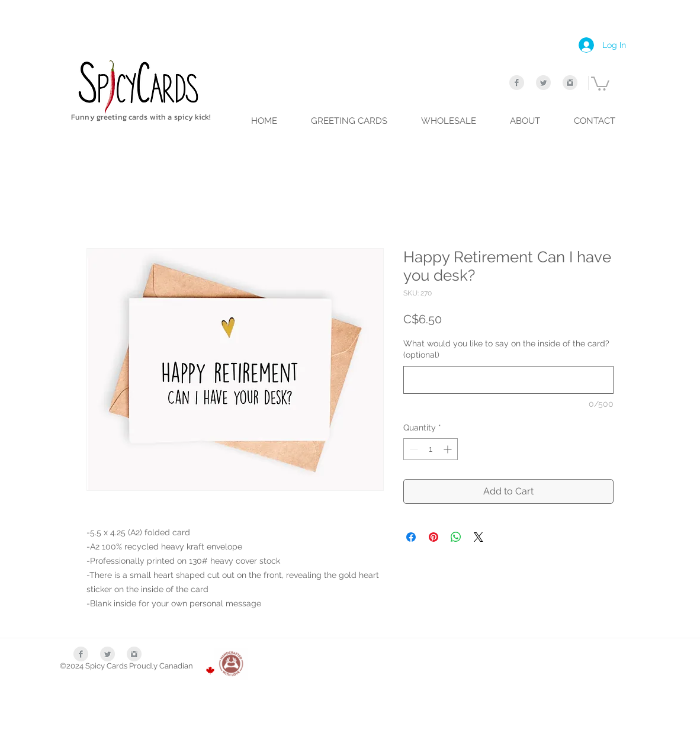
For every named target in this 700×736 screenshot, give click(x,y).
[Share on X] (479, 537)
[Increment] (449, 449)
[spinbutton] (431, 449)
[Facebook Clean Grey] (517, 83)
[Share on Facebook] (411, 537)
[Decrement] (412, 449)
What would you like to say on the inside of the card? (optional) (506, 349)
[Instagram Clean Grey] (570, 83)
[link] (600, 83)
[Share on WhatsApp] (456, 537)
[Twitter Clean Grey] (543, 83)
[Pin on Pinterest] (434, 537)
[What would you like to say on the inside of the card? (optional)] (508, 380)
